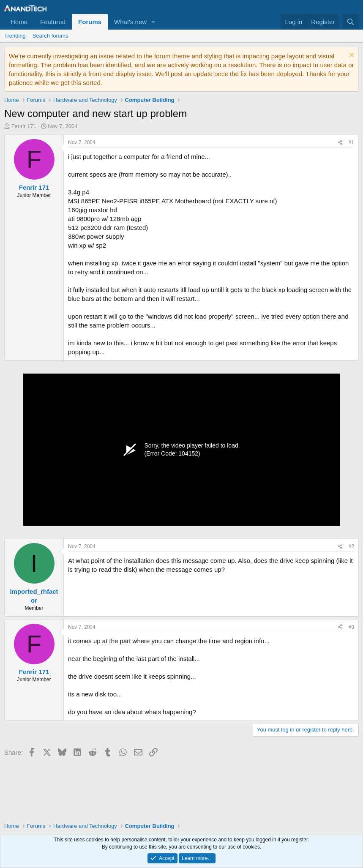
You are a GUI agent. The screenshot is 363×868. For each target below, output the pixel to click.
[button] (153, 22)
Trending (15, 36)
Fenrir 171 (24, 126)
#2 (351, 546)
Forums (90, 22)
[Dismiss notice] (351, 56)
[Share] (340, 143)
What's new (130, 22)
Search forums (50, 36)
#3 (351, 627)
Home (19, 22)
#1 (351, 142)
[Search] (351, 22)
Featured (53, 22)
